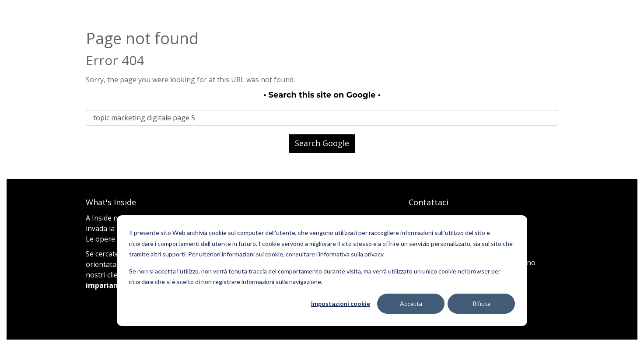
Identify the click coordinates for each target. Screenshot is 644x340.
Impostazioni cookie (341, 303)
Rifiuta (481, 303)
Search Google (322, 143)
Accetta (411, 303)
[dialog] (322, 271)
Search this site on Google (322, 95)
